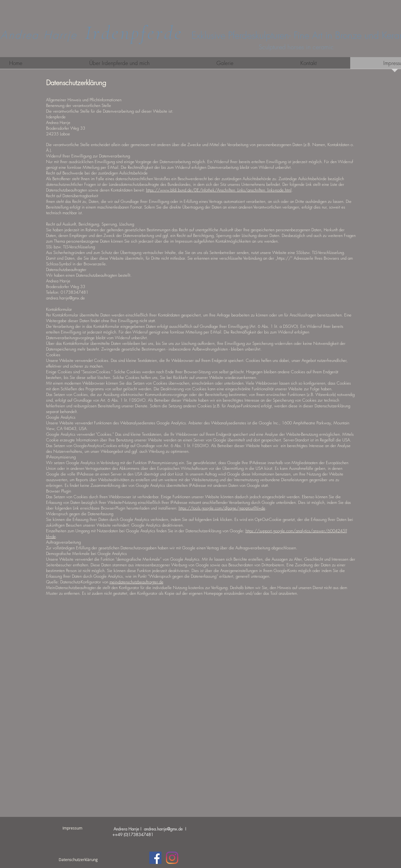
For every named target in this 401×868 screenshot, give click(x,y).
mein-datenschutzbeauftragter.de (136, 582)
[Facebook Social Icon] (155, 858)
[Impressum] (73, 828)
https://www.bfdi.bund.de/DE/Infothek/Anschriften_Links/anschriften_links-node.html (219, 190)
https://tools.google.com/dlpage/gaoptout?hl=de (222, 508)
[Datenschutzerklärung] (78, 859)
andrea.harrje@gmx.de (163, 829)
